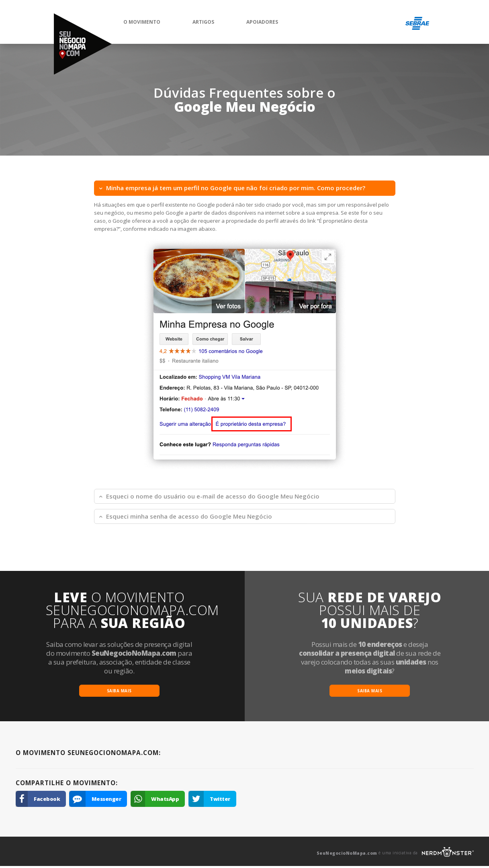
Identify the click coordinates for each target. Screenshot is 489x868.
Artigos (203, 22)
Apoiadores (262, 22)
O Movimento (142, 22)
